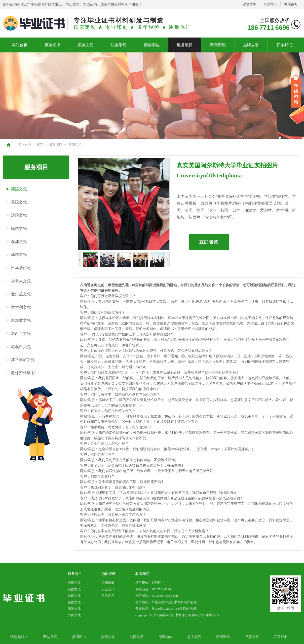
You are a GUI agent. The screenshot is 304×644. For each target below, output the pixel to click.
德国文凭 (19, 228)
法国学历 (119, 45)
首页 (39, 145)
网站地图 (190, 609)
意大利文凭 (21, 307)
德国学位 (152, 45)
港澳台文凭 (21, 347)
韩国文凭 (19, 255)
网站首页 (20, 45)
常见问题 (108, 596)
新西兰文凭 (21, 334)
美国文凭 (86, 45)
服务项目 (185, 45)
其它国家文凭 (23, 360)
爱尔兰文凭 (21, 294)
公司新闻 (108, 583)
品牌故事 (250, 4)
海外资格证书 (23, 373)
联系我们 (270, 4)
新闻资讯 (218, 45)
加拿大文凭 (21, 281)
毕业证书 (212, 615)
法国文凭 (19, 215)
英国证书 (53, 45)
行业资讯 (108, 589)
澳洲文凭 (19, 242)
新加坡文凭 (21, 320)
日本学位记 (21, 268)
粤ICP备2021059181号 (167, 609)
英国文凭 (75, 145)
